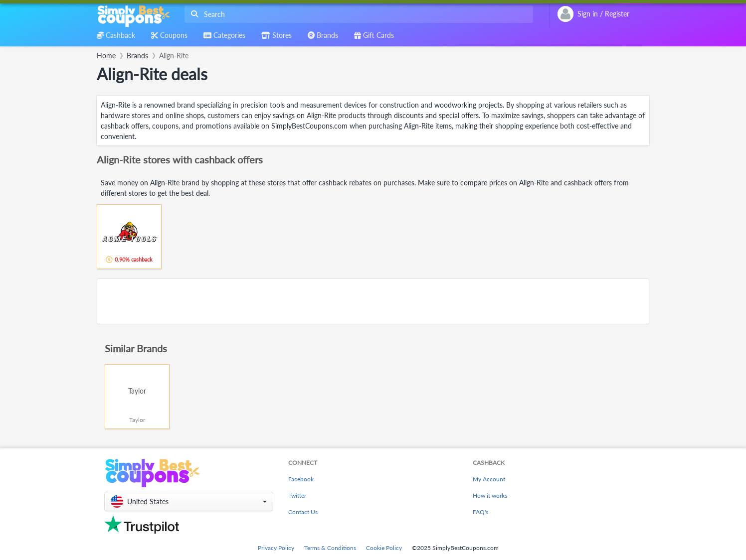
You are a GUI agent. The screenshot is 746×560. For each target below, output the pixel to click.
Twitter (297, 495)
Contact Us (303, 512)
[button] (189, 501)
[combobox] (357, 14)
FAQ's (480, 512)
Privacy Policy (276, 548)
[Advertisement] (373, 301)
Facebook (301, 479)
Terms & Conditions (330, 548)
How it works (490, 495)
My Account (489, 479)
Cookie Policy (384, 548)
